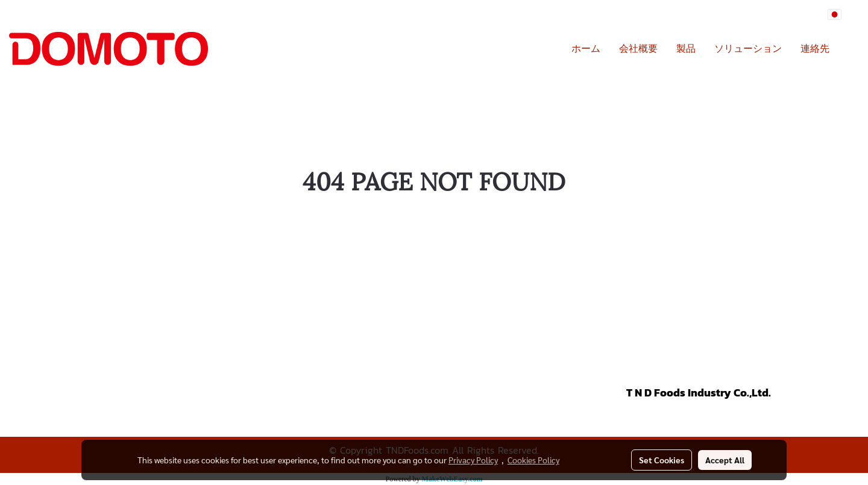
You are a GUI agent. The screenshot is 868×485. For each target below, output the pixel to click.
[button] (849, 49)
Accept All (725, 460)
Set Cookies (662, 460)
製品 (686, 49)
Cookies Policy (533, 460)
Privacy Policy (473, 460)
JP (841, 14)
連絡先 (815, 49)
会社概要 (638, 49)
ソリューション (748, 49)
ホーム (586, 49)
